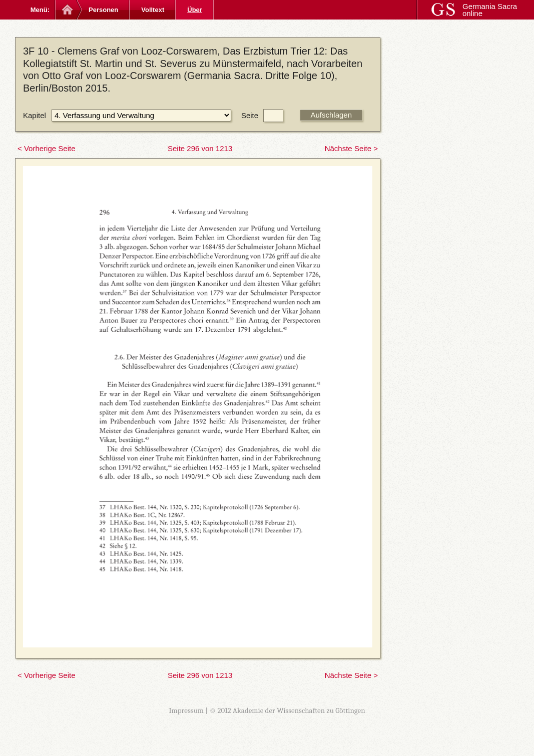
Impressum (186, 710)
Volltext (153, 10)
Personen (103, 10)
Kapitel (35, 115)
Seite (250, 115)
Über (195, 10)
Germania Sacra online (490, 10)
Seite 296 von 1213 (200, 148)
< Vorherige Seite (47, 148)
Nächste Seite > (351, 148)
